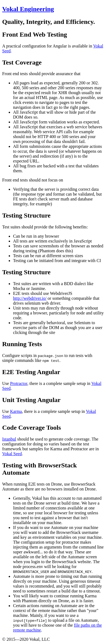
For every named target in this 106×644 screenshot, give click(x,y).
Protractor (19, 383)
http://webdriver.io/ (30, 298)
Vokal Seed (12, 454)
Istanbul (9, 439)
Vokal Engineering (28, 9)
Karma (16, 411)
